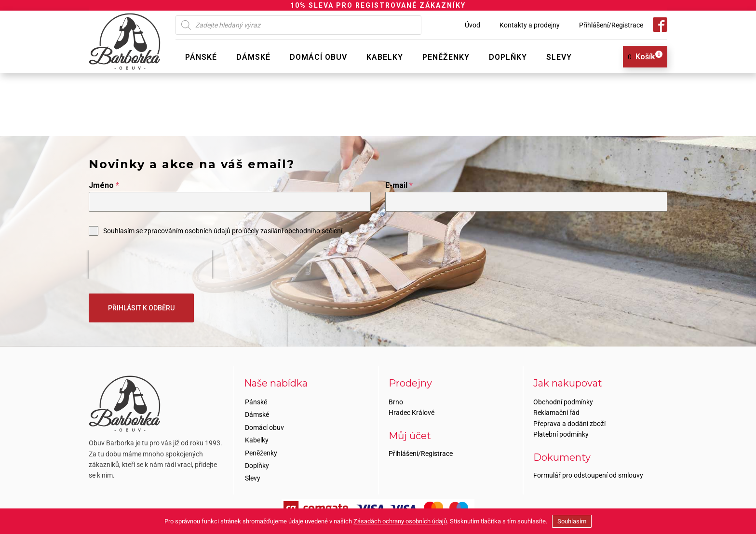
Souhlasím (572, 521)
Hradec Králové (412, 413)
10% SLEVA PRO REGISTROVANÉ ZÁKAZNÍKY (378, 5)
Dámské (253, 57)
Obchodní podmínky (563, 402)
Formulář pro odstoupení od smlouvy (588, 475)
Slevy (559, 57)
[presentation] (150, 265)
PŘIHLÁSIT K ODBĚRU (141, 308)
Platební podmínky (561, 434)
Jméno (104, 185)
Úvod (472, 25)
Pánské (201, 57)
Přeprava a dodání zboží (569, 424)
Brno (396, 402)
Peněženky (446, 57)
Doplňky (508, 57)
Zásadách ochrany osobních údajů (400, 521)
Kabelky (385, 57)
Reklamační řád (556, 413)
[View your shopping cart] (641, 57)
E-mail (399, 185)
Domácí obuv (318, 57)
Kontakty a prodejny (530, 25)
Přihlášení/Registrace (611, 25)
